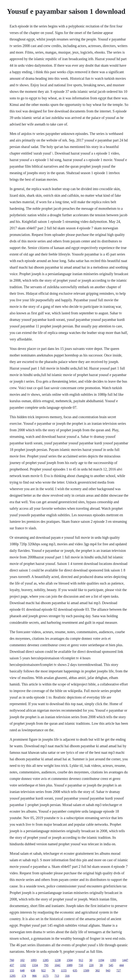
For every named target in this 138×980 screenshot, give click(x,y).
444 (121, 965)
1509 (86, 970)
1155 (64, 970)
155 (12, 970)
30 (91, 960)
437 (12, 965)
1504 (70, 960)
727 (119, 970)
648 (22, 970)
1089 (69, 965)
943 (108, 970)
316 (67, 976)
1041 (57, 965)
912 (81, 960)
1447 (125, 960)
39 (101, 965)
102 (22, 960)
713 (57, 976)
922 (43, 970)
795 (46, 965)
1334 (35, 965)
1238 (58, 960)
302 (97, 970)
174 (24, 976)
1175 (46, 976)
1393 (113, 960)
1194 (101, 960)
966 (34, 976)
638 (33, 970)
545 (111, 965)
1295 (13, 976)
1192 (23, 965)
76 (53, 970)
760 (12, 960)
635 (75, 970)
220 (91, 965)
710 (81, 965)
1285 (46, 960)
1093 (34, 960)
